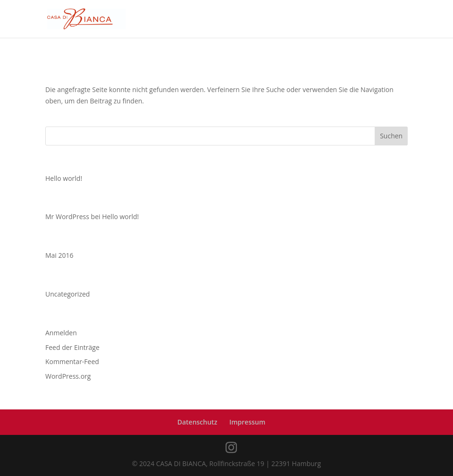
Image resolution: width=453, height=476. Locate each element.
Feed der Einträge (72, 347)
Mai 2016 (59, 255)
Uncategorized (67, 294)
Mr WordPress (67, 217)
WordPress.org (68, 376)
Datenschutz (197, 422)
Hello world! (64, 178)
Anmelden (61, 333)
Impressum (247, 422)
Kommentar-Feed (72, 361)
